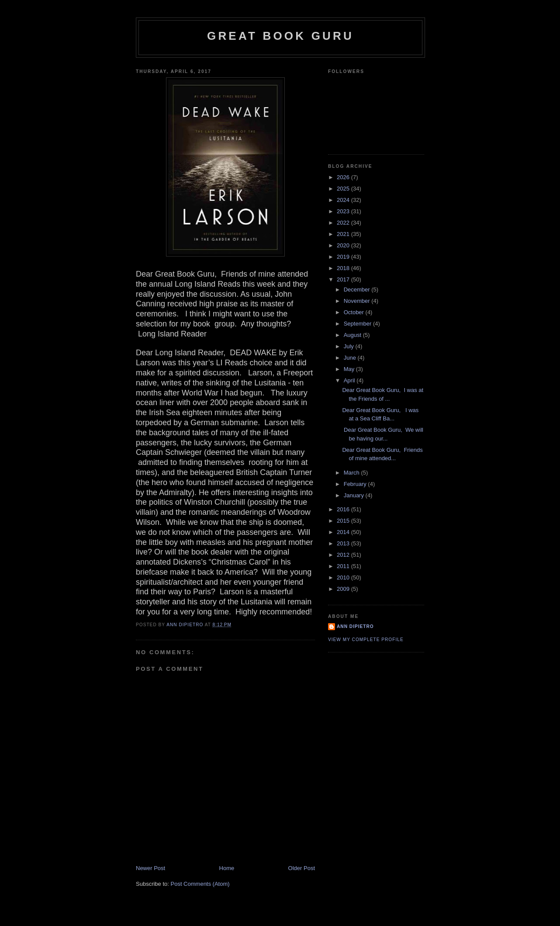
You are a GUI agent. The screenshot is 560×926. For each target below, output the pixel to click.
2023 (344, 211)
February (356, 484)
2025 (344, 189)
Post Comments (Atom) (200, 884)
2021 (344, 234)
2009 (344, 589)
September (358, 324)
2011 (344, 566)
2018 (344, 268)
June (351, 358)
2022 (344, 223)
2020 (344, 245)
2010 (344, 577)
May (350, 369)
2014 (344, 532)
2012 (344, 555)
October (355, 312)
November (358, 301)
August (353, 335)
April (350, 380)
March (353, 473)
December (358, 290)
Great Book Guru (280, 36)
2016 (344, 509)
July (350, 346)
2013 (344, 543)
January (355, 495)
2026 (344, 177)
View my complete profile (366, 640)
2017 (344, 279)
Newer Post (150, 868)
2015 (344, 521)
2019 (344, 257)
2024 (344, 200)
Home (227, 868)
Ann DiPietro (355, 626)
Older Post (302, 868)
